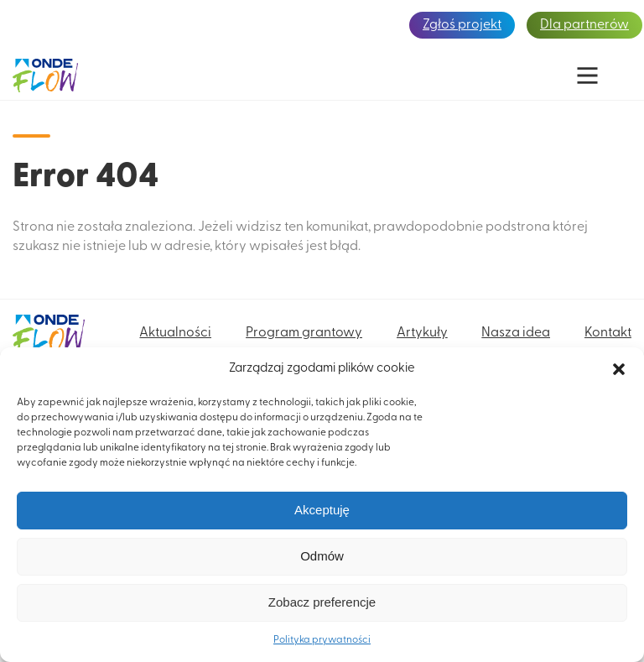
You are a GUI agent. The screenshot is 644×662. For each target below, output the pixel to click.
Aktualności (175, 333)
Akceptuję (322, 510)
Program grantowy (304, 333)
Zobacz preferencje (322, 602)
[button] (619, 369)
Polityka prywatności (322, 640)
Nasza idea (516, 333)
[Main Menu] (587, 76)
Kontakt (608, 333)
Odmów (322, 556)
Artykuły (422, 333)
